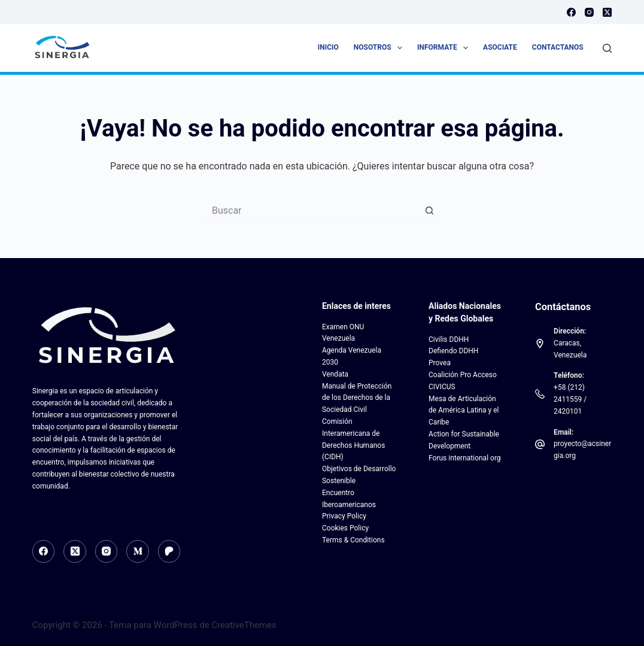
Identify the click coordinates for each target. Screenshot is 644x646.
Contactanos (558, 47)
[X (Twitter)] (607, 12)
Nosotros (380, 48)
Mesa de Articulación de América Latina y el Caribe (464, 411)
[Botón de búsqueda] (430, 210)
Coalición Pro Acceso (463, 375)
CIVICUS (442, 387)
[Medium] (138, 551)
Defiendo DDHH (453, 351)
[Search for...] (310, 210)
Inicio (328, 47)
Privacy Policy (344, 516)
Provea (440, 363)
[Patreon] (169, 551)
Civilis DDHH (449, 339)
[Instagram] (589, 12)
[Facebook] (571, 12)
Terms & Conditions (353, 540)
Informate (445, 48)
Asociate (500, 47)
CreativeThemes (244, 625)
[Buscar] (607, 48)
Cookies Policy (345, 528)
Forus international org (465, 458)
